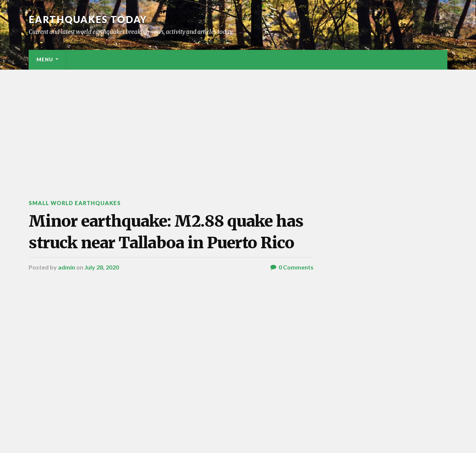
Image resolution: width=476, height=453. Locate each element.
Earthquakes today (88, 19)
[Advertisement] (238, 125)
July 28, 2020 (102, 267)
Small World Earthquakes (75, 203)
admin (67, 267)
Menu (45, 60)
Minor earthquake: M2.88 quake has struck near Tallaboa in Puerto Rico (166, 232)
